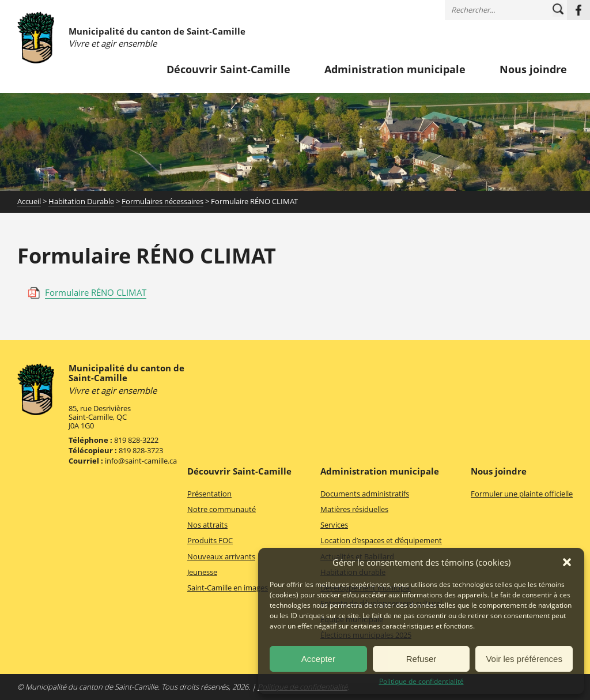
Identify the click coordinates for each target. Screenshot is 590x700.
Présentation (209, 494)
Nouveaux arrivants (221, 556)
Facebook (578, 10)
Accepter (318, 659)
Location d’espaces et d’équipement (381, 540)
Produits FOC (210, 540)
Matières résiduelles (354, 509)
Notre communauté (222, 509)
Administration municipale (395, 70)
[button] (567, 562)
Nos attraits (207, 525)
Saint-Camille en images (228, 588)
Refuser (421, 659)
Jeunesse (202, 572)
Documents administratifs (365, 494)
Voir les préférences (524, 659)
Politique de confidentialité (421, 682)
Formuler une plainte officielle (522, 494)
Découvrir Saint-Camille (228, 70)
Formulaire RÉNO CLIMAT (96, 292)
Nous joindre (533, 70)
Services (334, 525)
